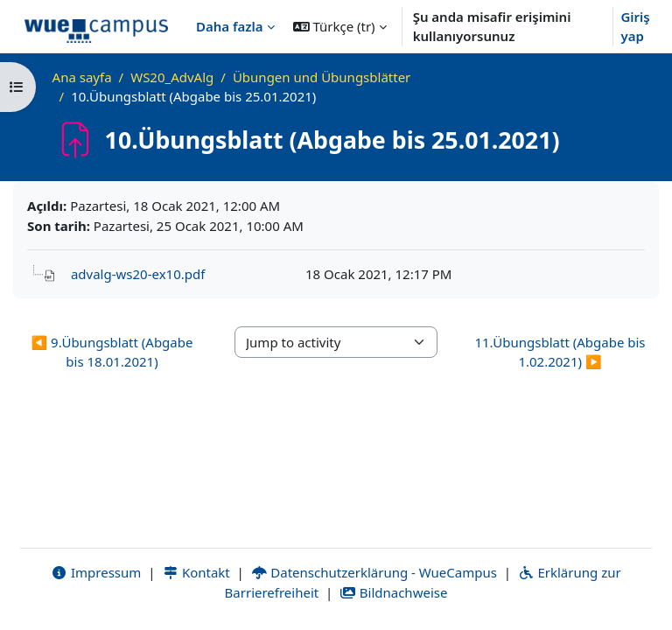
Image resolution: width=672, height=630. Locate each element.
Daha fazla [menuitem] (230, 26)
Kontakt (196, 572)
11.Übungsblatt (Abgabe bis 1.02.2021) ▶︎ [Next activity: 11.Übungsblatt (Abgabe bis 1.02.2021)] (560, 352)
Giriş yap (635, 27)
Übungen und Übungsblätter (322, 77)
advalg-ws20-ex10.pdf (138, 274)
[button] (340, 26)
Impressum (96, 572)
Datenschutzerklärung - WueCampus (374, 572)
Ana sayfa (82, 77)
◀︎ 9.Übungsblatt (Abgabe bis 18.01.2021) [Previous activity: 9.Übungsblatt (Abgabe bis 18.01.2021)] (112, 352)
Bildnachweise (393, 592)
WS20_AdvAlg (172, 77)
